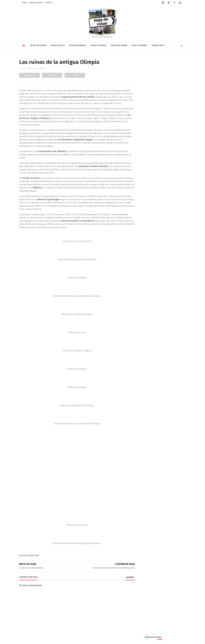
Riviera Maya (177, 181)
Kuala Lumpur (141, 143)
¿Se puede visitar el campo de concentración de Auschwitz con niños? (168, 266)
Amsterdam (154, 65)
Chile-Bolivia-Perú (172, 171)
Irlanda (161, 95)
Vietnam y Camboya (145, 153)
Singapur (139, 148)
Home (24, 3)
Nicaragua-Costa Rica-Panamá (151, 181)
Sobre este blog (36, 3)
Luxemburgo (149, 100)
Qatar (155, 143)
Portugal (170, 105)
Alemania (139, 65)
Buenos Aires (141, 171)
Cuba (137, 176)
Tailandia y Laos (168, 148)
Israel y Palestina (157, 138)
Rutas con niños (139, 45)
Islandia (172, 95)
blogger (123, 581)
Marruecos (140, 203)
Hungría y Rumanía (144, 95)
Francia (138, 90)
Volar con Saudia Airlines (165, 242)
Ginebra (150, 90)
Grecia (161, 90)
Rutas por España (119, 45)
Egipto (138, 198)
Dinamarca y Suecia (145, 85)
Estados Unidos (152, 176)
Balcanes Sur (141, 75)
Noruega (139, 105)
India (175, 133)
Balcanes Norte (165, 70)
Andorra (168, 65)
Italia (137, 100)
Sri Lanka (151, 148)
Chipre (171, 80)
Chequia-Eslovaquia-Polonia (149, 80)
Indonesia (139, 138)
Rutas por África (99, 45)
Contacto (49, 3)
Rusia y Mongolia (159, 110)
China (137, 133)
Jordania (173, 138)
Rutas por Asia (58, 45)
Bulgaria (155, 75)
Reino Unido (140, 110)
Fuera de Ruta (158, 45)
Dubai (166, 133)
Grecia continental (38, 68)
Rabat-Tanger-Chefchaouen (164, 203)
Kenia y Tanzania (153, 198)
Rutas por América (78, 45)
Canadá (155, 171)
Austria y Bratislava (144, 70)
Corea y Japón (152, 133)
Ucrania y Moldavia (144, 115)
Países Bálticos (155, 105)
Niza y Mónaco (166, 100)
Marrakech (170, 198)
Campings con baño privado (166, 306)
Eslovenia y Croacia (169, 85)
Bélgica (167, 75)
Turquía (175, 110)
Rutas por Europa (38, 45)
